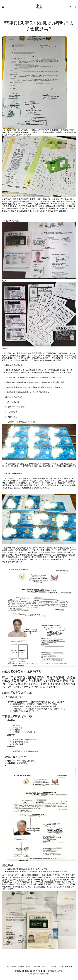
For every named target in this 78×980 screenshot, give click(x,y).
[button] (3, 6)
